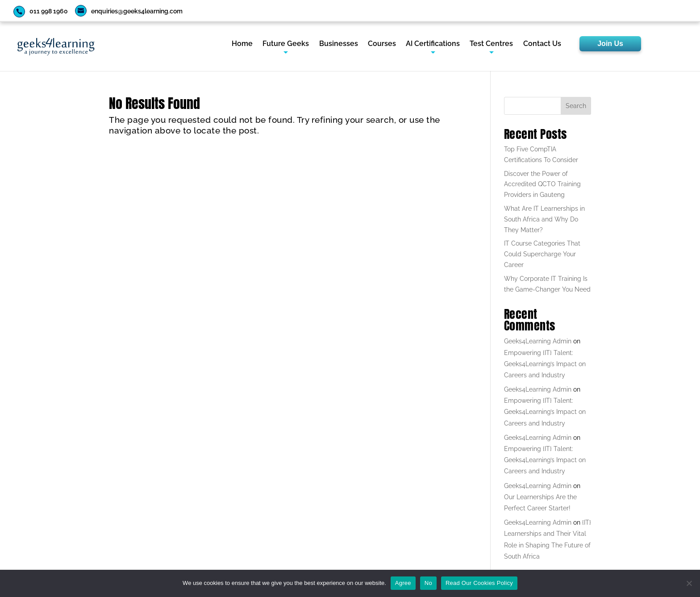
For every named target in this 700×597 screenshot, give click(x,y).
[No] (689, 583)
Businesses (339, 44)
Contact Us (542, 44)
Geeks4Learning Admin (538, 341)
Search (576, 106)
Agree (403, 583)
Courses (382, 44)
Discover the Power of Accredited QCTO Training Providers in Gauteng (542, 184)
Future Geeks (286, 44)
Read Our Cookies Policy (479, 583)
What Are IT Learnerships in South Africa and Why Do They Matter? (544, 219)
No (428, 583)
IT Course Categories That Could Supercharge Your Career (542, 254)
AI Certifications (433, 44)
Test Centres (491, 44)
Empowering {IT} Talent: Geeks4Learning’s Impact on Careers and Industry (545, 364)
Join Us (610, 44)
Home (242, 44)
